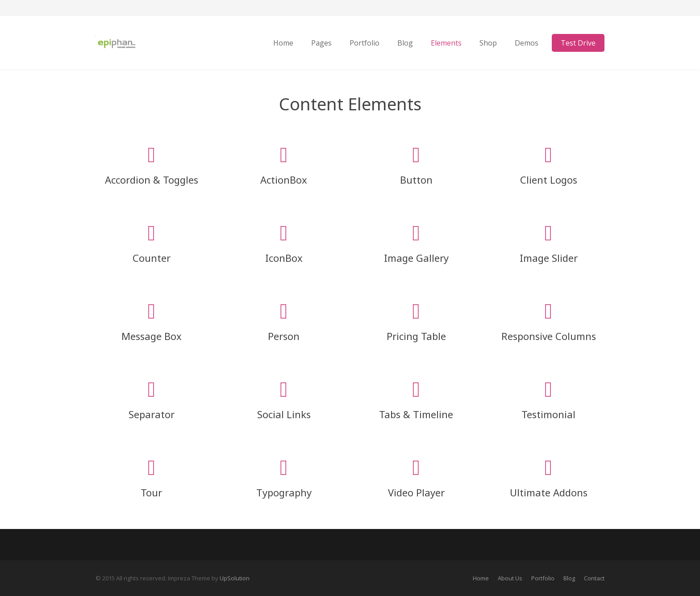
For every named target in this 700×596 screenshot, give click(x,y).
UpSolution (235, 578)
